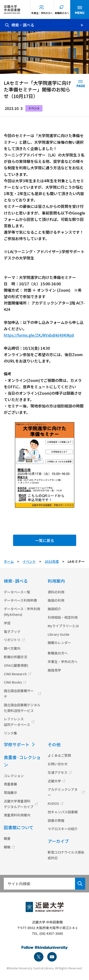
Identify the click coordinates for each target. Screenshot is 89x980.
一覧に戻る (45, 540)
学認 (7, 623)
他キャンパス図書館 (63, 812)
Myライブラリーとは (63, 626)
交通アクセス (58, 772)
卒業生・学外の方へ (42, 13)
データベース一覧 (17, 592)
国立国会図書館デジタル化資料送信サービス (22, 708)
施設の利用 (56, 600)
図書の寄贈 (56, 820)
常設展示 (10, 792)
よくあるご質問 (59, 755)
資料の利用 (56, 592)
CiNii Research (15, 674)
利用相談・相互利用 (63, 617)
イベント (29, 561)
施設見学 (54, 670)
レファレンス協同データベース (17, 722)
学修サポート (17, 744)
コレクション (14, 776)
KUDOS (53, 803)
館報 (7, 847)
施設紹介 (54, 609)
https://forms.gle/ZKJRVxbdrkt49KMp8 (39, 335)
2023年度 (52, 561)
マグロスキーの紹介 (63, 829)
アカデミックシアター (63, 792)
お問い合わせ (58, 764)
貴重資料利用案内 (17, 815)
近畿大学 (54, 781)
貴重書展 (10, 784)
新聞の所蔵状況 (15, 657)
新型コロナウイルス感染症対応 (66, 855)
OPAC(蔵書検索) (16, 665)
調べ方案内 (12, 648)
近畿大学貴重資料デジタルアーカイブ (19, 804)
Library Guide (59, 634)
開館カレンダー (59, 643)
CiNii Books (13, 682)
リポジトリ (12, 640)
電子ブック (12, 631)
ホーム (9, 561)
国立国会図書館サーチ (19, 694)
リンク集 (10, 733)
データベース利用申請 (20, 600)
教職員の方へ (62, 13)
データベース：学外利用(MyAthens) (22, 612)
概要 (7, 838)
